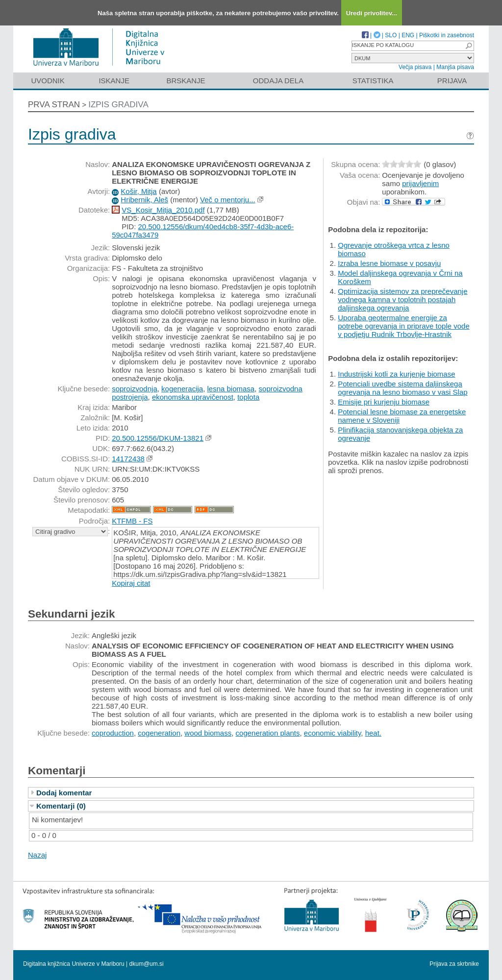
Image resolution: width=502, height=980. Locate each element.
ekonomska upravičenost (193, 397)
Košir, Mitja (138, 191)
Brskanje (186, 81)
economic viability (332, 733)
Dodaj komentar (64, 793)
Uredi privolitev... (372, 13)
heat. (373, 733)
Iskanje (114, 81)
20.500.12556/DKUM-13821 (158, 438)
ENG (408, 35)
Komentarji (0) (61, 806)
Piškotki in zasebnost (447, 35)
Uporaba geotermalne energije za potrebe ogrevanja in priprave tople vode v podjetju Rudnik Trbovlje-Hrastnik (404, 326)
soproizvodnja (135, 389)
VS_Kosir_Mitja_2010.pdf (163, 210)
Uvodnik (48, 81)
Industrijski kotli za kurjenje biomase (396, 374)
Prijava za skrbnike (454, 964)
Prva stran (54, 105)
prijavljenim (420, 183)
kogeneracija (182, 389)
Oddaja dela (278, 81)
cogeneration (159, 733)
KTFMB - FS (132, 521)
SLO (391, 35)
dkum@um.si (147, 964)
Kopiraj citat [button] (131, 583)
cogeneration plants (268, 733)
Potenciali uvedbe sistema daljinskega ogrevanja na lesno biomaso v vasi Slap (402, 388)
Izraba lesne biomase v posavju (389, 263)
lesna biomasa (231, 389)
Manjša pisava (455, 67)
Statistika (373, 81)
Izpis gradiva (118, 105)
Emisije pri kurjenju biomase (384, 402)
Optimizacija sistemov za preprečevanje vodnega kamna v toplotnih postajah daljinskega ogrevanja (402, 299)
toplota (248, 397)
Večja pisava (415, 67)
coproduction (113, 733)
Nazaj (37, 855)
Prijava (452, 81)
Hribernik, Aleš (144, 200)
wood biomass (208, 733)
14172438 (128, 459)
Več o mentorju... (228, 200)
